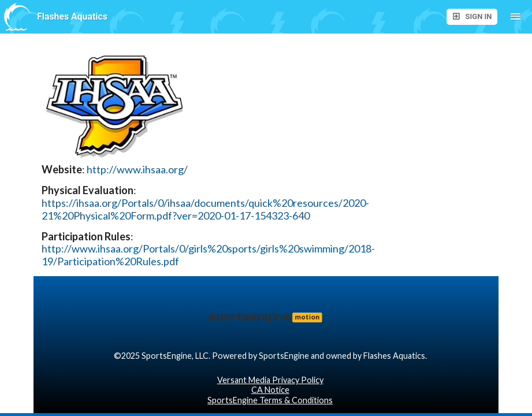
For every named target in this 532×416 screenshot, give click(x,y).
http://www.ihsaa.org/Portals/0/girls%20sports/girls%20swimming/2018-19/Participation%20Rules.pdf (208, 255)
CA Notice (270, 390)
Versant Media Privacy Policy (270, 380)
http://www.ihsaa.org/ (137, 170)
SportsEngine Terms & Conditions (270, 400)
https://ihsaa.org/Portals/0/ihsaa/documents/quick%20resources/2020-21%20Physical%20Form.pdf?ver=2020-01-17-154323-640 (205, 209)
